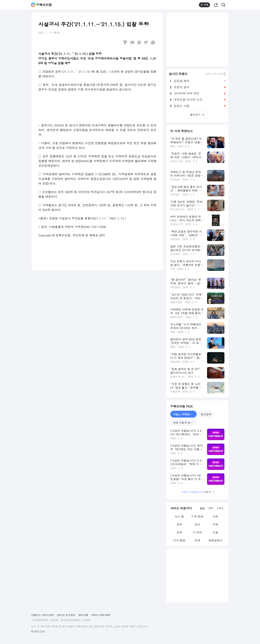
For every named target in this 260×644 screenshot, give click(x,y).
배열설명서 (215, 540)
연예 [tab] (211, 508)
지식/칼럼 (179, 540)
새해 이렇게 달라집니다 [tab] (185, 423)
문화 (179, 532)
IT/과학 (197, 532)
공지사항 (83, 615)
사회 (215, 516)
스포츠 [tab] (220, 508)
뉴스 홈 (179, 516)
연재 (197, 540)
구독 (204, 5)
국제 (215, 524)
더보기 (197, 492)
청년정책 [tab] (206, 414)
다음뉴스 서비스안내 (43, 615)
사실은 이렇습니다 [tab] (184, 414)
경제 (179, 524)
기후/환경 (197, 516)
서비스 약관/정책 (101, 615)
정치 (197, 524)
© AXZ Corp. (38, 631)
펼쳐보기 (197, 115)
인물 (215, 532)
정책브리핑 (44, 5)
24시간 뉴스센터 (66, 615)
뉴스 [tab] (202, 508)
